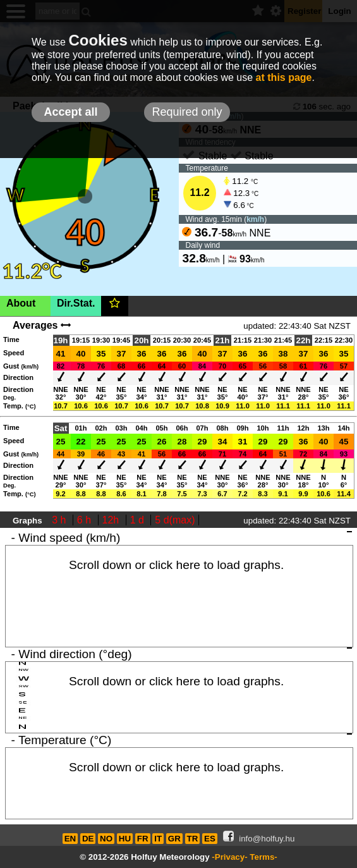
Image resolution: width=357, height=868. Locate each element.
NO (106, 839)
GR (174, 839)
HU (125, 839)
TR (193, 839)
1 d (139, 520)
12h (112, 520)
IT (158, 839)
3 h (60, 520)
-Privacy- (229, 857)
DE (88, 839)
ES (210, 839)
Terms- (263, 857)
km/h (255, 219)
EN (70, 839)
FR (143, 839)
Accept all (70, 112)
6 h (86, 520)
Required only (187, 112)
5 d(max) (175, 520)
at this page (284, 77)
